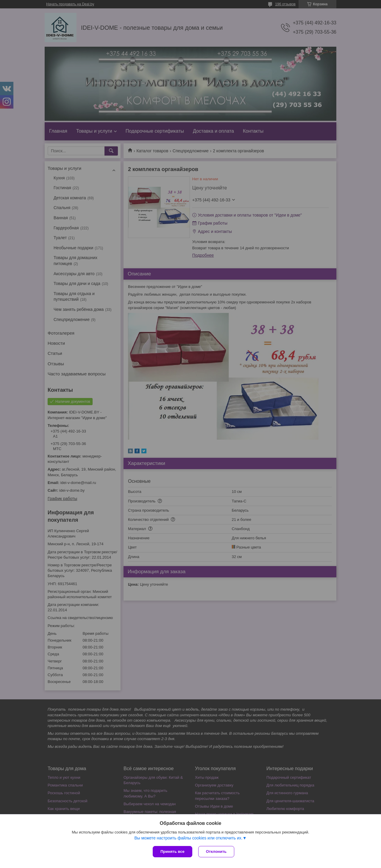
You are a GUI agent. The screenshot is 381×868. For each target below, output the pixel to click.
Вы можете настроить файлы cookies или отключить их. (188, 838)
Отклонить (216, 851)
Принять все (172, 851)
